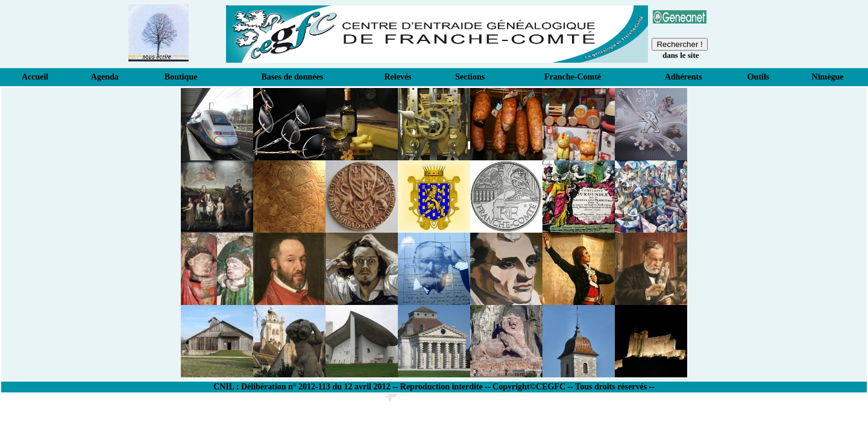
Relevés (398, 77)
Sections (470, 77)
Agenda (105, 77)
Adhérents (684, 77)
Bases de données (293, 77)
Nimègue (828, 77)
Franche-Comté (573, 77)
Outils (759, 77)
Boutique (181, 77)
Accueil (35, 77)
